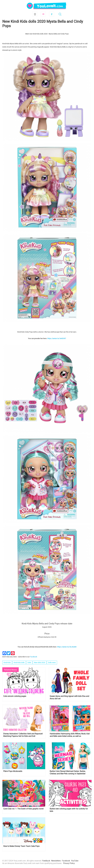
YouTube (75, 861)
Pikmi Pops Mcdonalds (13, 771)
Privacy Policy (69, 863)
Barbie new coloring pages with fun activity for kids (69, 810)
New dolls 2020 (40, 662)
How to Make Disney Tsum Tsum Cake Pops (21, 846)
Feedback (46, 861)
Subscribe (43, 14)
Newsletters (56, 861)
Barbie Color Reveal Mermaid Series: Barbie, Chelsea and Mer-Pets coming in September (68, 772)
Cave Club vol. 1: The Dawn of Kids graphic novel (23, 809)
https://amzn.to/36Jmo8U (67, 647)
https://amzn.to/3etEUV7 (57, 338)
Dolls (29, 662)
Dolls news (52, 662)
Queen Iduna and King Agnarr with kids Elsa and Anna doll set (69, 697)
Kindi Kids (7, 662)
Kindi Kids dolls (19, 662)
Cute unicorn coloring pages (15, 696)
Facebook (52, 14)
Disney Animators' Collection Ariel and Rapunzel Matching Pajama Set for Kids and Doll (23, 735)
